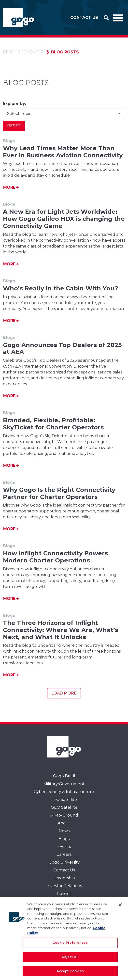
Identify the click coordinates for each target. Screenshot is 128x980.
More (9, 187)
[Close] (120, 906)
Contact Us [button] (84, 18)
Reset (14, 126)
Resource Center (23, 52)
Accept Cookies (70, 973)
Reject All (70, 958)
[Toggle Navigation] (118, 18)
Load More (64, 693)
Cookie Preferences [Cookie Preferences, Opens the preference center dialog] (70, 944)
